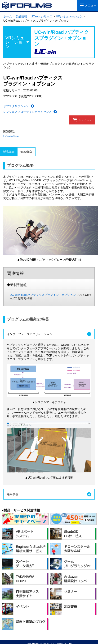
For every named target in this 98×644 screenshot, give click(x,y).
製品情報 (21, 16)
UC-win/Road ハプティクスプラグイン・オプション (43, 295)
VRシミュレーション (69, 16)
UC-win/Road (12, 136)
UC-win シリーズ (42, 16)
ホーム (8, 16)
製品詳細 (9, 152)
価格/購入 (26, 152)
